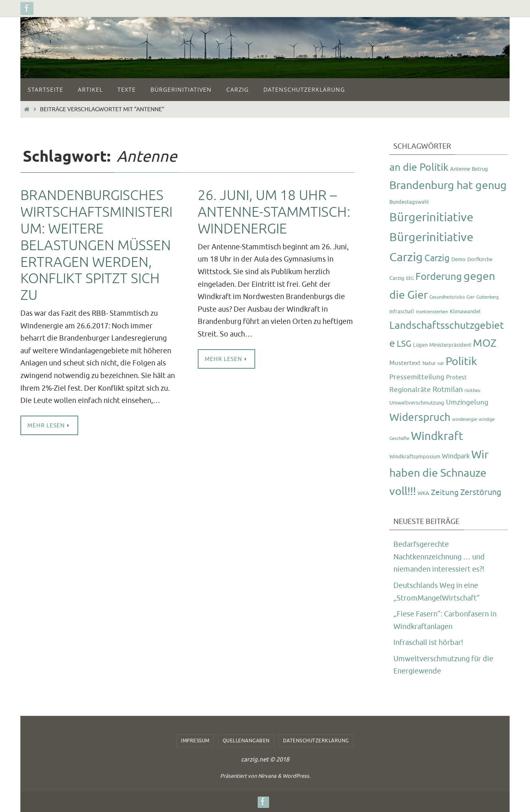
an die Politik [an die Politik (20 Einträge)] (419, 167)
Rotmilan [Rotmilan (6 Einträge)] (448, 389)
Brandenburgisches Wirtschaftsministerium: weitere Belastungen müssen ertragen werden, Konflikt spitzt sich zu (96, 245)
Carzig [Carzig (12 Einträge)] (437, 258)
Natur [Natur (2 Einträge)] (429, 363)
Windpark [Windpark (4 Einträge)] (456, 456)
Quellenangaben (246, 741)
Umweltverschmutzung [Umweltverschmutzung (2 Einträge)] (417, 403)
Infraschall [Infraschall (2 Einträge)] (402, 311)
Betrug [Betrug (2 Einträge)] (480, 169)
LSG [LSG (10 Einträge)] (404, 344)
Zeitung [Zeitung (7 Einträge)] (445, 493)
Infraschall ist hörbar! (428, 643)
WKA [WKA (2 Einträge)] (423, 493)
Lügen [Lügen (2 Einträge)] (420, 345)
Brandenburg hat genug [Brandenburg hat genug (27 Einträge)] (448, 185)
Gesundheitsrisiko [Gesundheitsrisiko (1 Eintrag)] (447, 297)
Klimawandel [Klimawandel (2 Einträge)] (465, 311)
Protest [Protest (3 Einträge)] (456, 377)
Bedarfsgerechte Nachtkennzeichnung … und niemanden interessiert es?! (439, 557)
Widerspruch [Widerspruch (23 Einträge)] (420, 417)
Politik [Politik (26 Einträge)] (461, 361)
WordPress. (296, 776)
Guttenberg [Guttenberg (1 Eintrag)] (487, 297)
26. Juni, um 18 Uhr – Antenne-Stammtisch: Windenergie (274, 212)
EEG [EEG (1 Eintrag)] (410, 278)
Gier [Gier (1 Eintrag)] (470, 297)
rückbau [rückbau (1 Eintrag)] (472, 391)
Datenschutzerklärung (316, 741)
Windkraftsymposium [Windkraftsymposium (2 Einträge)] (415, 457)
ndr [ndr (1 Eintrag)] (441, 364)
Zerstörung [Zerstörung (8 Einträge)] (481, 492)
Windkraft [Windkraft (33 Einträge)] (437, 436)
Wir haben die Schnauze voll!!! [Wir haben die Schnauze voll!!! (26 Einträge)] (439, 473)
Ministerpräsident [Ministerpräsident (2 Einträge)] (450, 345)
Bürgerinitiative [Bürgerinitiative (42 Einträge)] (431, 217)
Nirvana (267, 776)
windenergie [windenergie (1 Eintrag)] (465, 419)
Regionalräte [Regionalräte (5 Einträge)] (410, 389)
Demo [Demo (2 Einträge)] (458, 259)
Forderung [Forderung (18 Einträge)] (439, 277)
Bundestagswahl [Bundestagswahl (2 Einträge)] (409, 202)
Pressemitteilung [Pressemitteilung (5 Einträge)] (417, 377)
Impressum (195, 741)
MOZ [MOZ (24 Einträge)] (485, 343)
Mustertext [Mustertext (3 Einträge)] (405, 363)
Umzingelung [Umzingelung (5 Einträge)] (467, 402)
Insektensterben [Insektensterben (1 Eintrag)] (432, 312)
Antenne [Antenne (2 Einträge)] (460, 169)
